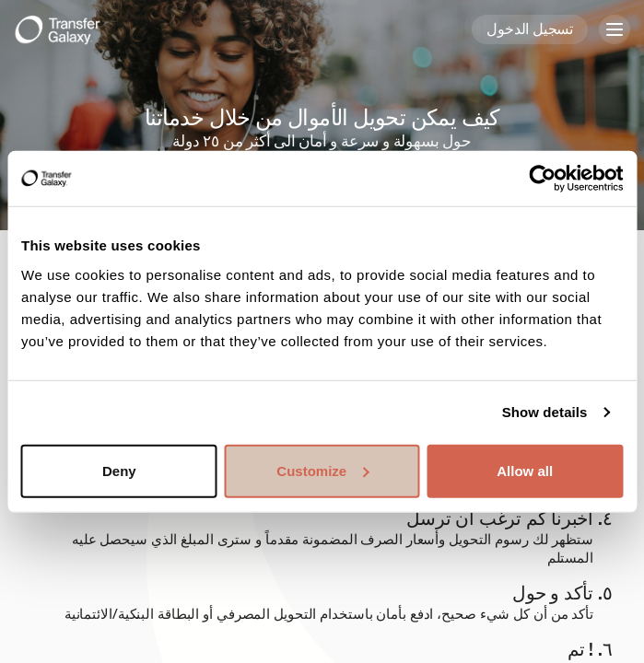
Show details (545, 412)
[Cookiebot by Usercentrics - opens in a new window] (542, 179)
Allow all (525, 470)
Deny (119, 470)
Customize (322, 470)
